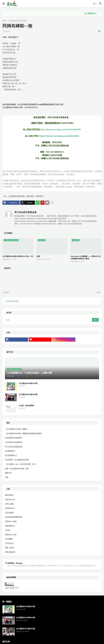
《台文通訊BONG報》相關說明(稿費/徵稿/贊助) (23, 433)
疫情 (38, 256)
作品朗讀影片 (10, 451)
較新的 (6, 292)
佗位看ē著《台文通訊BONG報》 (17, 460)
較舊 (98, 292)
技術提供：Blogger (14, 563)
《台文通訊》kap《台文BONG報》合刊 (20, 464)
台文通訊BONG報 (12, 301)
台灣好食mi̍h (10, 508)
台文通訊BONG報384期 (28, 394)
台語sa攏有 (9, 513)
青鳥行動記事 (10, 552)
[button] (3, 4)
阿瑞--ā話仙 (10, 548)
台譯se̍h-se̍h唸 (11, 521)
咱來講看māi (10, 526)
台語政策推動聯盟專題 (14, 517)
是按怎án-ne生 (11, 534)
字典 (7, 477)
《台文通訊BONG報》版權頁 (16, 429)
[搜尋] (49, 320)
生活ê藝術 (9, 539)
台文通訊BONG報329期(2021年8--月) (18, 256)
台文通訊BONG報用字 (14, 438)
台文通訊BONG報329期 (17, 21)
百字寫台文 (9, 543)
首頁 (4, 21)
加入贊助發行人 (95, 13)
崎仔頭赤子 (40, 196)
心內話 (8, 530)
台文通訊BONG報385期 (28, 383)
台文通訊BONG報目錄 (14, 442)
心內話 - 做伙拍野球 (26, 405)
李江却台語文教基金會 (25, 212)
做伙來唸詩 (30, 196)
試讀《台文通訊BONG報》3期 (17, 469)
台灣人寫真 (9, 504)
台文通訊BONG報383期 (26, 629)
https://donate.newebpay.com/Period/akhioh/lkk (61, 129)
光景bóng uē (10, 499)
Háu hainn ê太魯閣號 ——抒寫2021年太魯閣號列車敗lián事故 (86, 257)
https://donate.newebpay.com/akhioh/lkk (59, 136)
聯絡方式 (8, 473)
